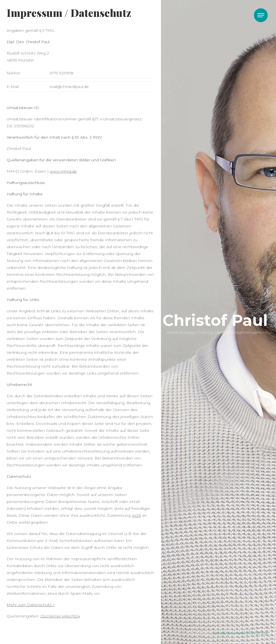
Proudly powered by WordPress (241, 633)
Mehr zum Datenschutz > (31, 605)
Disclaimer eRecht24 (60, 616)
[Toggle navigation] (261, 15)
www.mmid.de (63, 171)
